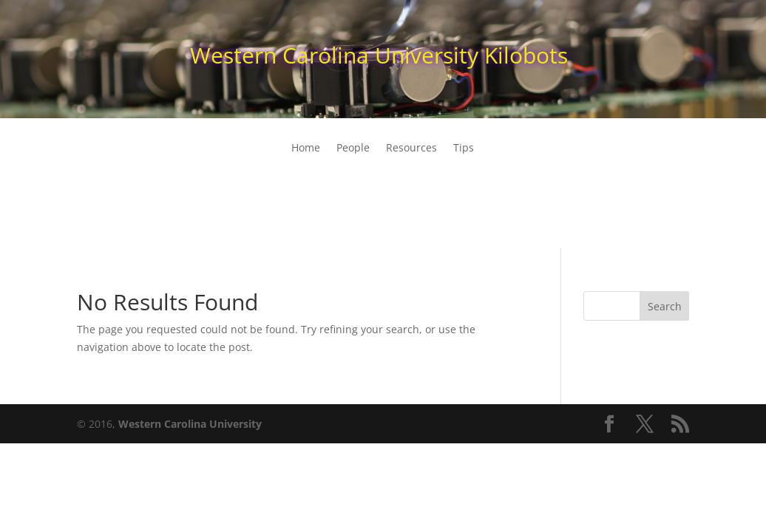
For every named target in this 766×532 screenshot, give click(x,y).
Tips (464, 149)
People (353, 149)
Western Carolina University (190, 424)
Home (306, 149)
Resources (411, 149)
